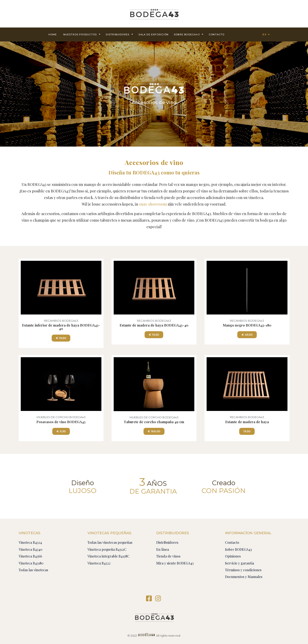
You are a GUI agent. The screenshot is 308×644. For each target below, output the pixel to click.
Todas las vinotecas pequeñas (110, 542)
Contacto (232, 542)
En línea (163, 549)
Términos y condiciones (243, 570)
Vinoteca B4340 (30, 549)
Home (53, 34)
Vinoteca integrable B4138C (108, 556)
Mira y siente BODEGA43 (175, 563)
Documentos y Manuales (244, 577)
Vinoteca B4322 (99, 563)
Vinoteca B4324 (30, 542)
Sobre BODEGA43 (189, 34)
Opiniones (233, 556)
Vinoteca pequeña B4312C (107, 549)
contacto (217, 34)
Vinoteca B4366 (30, 556)
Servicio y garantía (240, 563)
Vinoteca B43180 (31, 563)
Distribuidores (119, 34)
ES (264, 34)
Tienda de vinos (168, 556)
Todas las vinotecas (33, 570)
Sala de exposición (153, 34)
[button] (61, 338)
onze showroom (153, 204)
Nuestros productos (82, 34)
